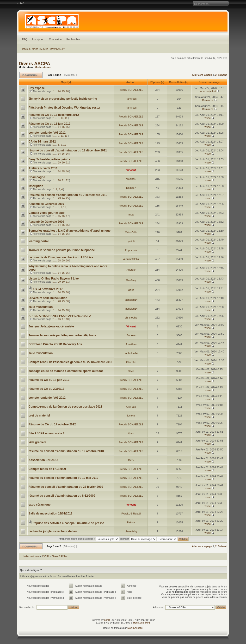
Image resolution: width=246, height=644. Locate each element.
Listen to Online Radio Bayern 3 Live (54, 279)
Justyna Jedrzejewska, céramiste (51, 326)
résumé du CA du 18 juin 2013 (49, 380)
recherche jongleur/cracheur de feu (53, 531)
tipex (131, 433)
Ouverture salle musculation (48, 298)
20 (59, 180)
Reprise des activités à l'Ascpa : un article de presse (68, 523)
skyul (131, 371)
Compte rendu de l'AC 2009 (47, 469)
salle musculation (41, 307)
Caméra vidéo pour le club (47, 213)
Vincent (131, 170)
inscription (36, 186)
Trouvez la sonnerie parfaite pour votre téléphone (62, 335)
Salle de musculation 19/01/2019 (51, 514)
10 (62, 118)
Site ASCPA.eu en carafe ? (47, 433)
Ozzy (131, 460)
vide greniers (38, 442)
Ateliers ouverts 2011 (43, 168)
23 (59, 198)
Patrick (131, 522)
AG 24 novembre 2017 (47, 289)
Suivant (222, 75)
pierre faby (131, 531)
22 (67, 180)
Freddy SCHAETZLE (131, 90)
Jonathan (131, 344)
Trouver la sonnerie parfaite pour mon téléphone (62, 250)
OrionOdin (131, 232)
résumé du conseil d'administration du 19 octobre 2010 (66, 451)
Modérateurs (43, 67)
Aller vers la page (202, 75)
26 (67, 91)
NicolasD (131, 179)
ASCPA (44, 49)
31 (67, 163)
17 (67, 216)
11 (66, 118)
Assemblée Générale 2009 (46, 222)
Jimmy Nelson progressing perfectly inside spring (63, 99)
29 (59, 163)
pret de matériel (39, 416)
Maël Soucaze (135, 628)
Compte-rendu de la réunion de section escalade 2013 (65, 407)
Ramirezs (131, 99)
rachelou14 (131, 300)
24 (59, 91)
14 (59, 127)
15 (63, 127)
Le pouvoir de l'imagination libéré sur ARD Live (61, 257)
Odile (131, 290)
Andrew (131, 335)
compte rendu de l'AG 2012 (47, 398)
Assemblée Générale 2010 (46, 204)
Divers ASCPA (58, 49)
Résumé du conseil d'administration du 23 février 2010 (66, 487)
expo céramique (40, 505)
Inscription (38, 39)
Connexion (55, 39)
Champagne (37, 177)
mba (131, 215)
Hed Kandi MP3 (142, 623)
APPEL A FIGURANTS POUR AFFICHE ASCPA (60, 316)
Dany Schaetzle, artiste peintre (49, 159)
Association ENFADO (43, 460)
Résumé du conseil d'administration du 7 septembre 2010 (68, 195)
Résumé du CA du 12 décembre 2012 (54, 115)
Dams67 (131, 188)
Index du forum (30, 49)
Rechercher (73, 39)
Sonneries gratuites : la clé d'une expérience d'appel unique (70, 231)
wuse (208, 118)
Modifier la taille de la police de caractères (21, 4)
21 (63, 180)
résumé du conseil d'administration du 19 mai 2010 (63, 478)
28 (59, 261)
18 (67, 319)
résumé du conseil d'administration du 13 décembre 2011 (68, 150)
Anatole (131, 270)
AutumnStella (131, 259)
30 (63, 163)
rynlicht (131, 241)
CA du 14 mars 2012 (42, 142)
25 (63, 91)
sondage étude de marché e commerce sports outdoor (66, 371)
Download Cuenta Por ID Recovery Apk (55, 344)
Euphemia (131, 250)
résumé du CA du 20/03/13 (46, 389)
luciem (131, 416)
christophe (131, 318)
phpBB (108, 620)
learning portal (39, 241)
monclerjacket (208, 91)
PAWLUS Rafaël (131, 514)
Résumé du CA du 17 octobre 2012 (52, 424)
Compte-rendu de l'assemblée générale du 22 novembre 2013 (70, 362)
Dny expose (37, 88)
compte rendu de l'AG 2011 (47, 133)
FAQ (25, 39)
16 (67, 127)
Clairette (131, 362)
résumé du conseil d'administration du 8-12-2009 (62, 496)
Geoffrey (131, 280)
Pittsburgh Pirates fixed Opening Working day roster (65, 108)
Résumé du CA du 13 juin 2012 (49, 124)
